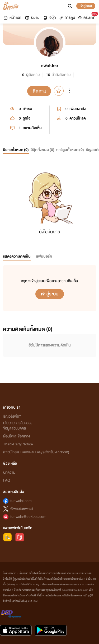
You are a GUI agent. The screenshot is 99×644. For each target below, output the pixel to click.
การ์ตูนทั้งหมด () (70, 150)
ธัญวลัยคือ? (12, 416)
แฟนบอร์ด (44, 256)
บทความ (9, 472)
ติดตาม (39, 91)
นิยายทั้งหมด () (16, 150)
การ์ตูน (67, 18)
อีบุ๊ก (49, 18)
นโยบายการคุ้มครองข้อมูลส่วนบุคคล (18, 426)
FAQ (7, 480)
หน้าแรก (12, 18)
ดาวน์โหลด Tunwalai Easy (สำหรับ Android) (36, 452)
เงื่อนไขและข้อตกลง (16, 436)
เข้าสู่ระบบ (86, 6)
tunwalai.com (21, 501)
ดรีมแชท (88, 16)
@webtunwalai (22, 509)
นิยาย (32, 18)
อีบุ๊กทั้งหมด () (43, 150)
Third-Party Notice (18, 444)
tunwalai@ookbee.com (28, 517)
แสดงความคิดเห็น (17, 256)
